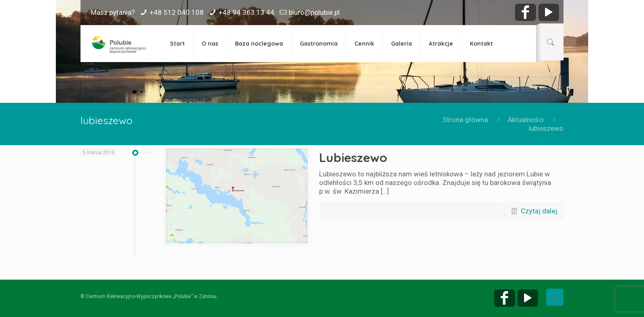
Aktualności (526, 120)
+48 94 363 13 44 (246, 12)
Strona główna (465, 120)
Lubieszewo (353, 157)
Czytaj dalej (539, 211)
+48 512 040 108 (177, 12)
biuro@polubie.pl (314, 12)
